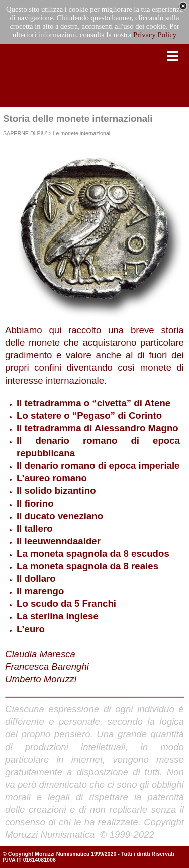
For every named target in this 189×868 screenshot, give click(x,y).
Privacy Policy (155, 35)
